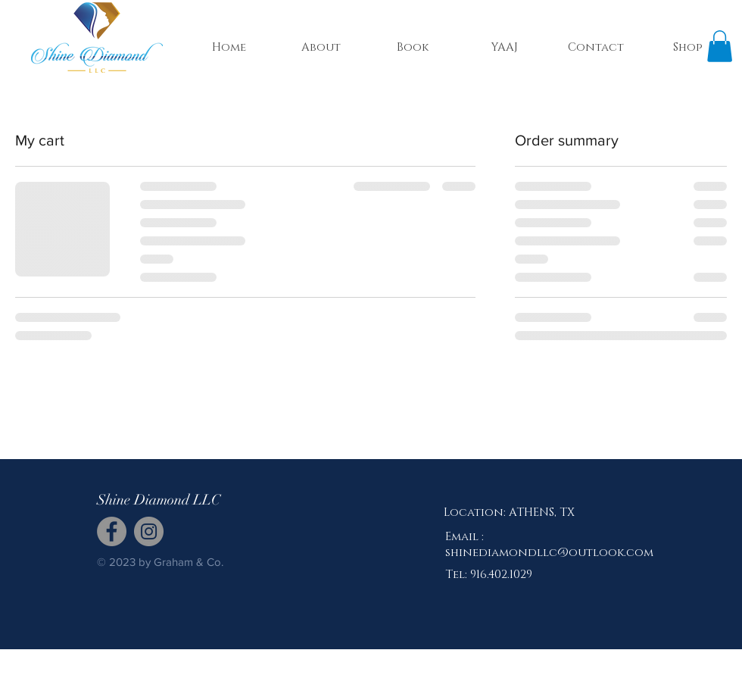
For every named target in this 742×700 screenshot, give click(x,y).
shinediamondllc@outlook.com (549, 553)
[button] (720, 46)
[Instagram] (149, 531)
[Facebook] (112, 531)
